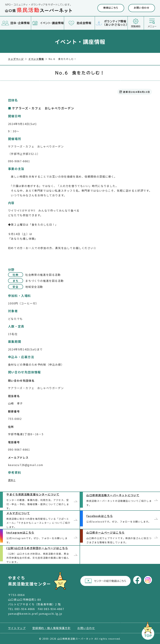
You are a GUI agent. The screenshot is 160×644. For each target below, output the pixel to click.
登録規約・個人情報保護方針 (51, 628)
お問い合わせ (142, 8)
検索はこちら (111, 8)
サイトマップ (17, 628)
